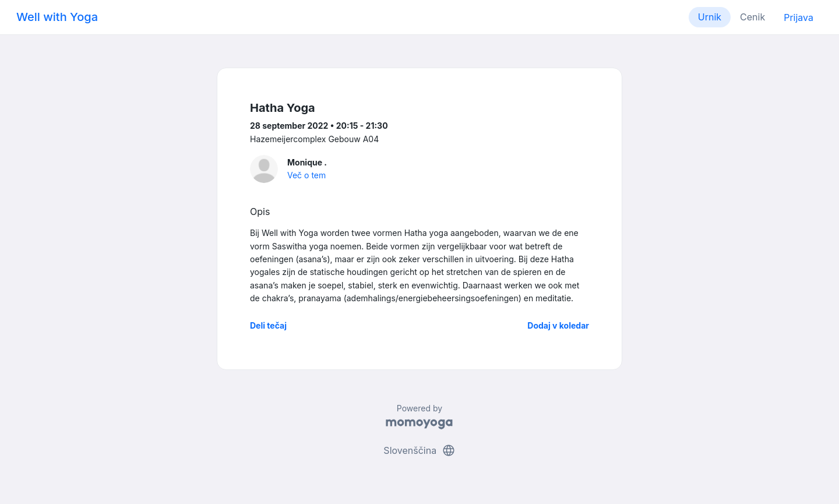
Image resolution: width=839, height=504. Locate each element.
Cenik (752, 17)
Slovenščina (419, 450)
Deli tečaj (268, 325)
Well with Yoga (57, 17)
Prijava (799, 17)
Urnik (710, 17)
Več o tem (306, 175)
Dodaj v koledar (558, 325)
